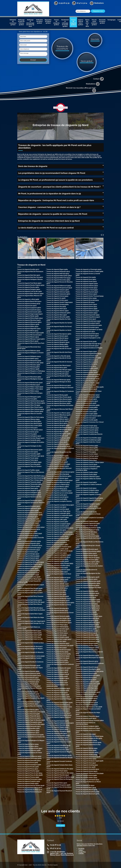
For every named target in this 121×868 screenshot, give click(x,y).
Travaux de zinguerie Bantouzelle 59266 (88, 684)
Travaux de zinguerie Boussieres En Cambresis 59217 (87, 570)
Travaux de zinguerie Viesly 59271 (27, 428)
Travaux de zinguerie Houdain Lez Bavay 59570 (59, 605)
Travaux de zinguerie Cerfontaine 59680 (88, 467)
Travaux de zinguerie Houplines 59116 (58, 601)
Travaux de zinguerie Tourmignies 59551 (29, 462)
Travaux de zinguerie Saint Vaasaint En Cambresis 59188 (29, 582)
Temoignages (111, 20)
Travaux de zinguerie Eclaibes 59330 (87, 368)
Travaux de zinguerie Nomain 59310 (57, 336)
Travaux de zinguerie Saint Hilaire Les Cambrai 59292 (29, 628)
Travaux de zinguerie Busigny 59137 (87, 532)
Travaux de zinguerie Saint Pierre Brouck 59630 (30, 605)
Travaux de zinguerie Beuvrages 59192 (87, 618)
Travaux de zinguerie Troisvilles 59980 (29, 454)
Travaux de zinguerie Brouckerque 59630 (88, 551)
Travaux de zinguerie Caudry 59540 (86, 474)
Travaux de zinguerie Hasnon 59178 (57, 672)
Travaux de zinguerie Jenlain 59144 (57, 588)
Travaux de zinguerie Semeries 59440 (29, 550)
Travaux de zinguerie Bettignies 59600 (87, 625)
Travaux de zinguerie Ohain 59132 (57, 309)
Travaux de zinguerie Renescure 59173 (29, 718)
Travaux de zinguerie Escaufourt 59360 (88, 792)
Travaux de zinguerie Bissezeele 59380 (88, 610)
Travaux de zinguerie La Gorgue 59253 (58, 709)
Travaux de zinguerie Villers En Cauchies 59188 (30, 414)
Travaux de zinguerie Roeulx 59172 (28, 704)
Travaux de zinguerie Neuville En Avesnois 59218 (59, 363)
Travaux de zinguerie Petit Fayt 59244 (58, 274)
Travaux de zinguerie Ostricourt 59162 (58, 292)
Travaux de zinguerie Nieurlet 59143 (57, 338)
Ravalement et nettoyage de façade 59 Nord (65, 23)
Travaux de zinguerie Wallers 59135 (28, 391)
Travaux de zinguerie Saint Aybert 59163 (29, 633)
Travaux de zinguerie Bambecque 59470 (88, 692)
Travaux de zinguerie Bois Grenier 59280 (88, 602)
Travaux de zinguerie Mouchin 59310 (58, 374)
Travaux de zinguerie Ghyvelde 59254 (58, 725)
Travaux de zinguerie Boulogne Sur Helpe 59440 (88, 588)
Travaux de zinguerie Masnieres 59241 (58, 444)
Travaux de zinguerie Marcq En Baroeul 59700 (60, 472)
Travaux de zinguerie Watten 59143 (28, 359)
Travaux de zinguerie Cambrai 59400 (87, 521)
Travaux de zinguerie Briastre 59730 (87, 555)
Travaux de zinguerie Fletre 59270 (57, 783)
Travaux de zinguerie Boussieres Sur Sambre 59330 (89, 567)
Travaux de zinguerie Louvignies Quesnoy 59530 (59, 502)
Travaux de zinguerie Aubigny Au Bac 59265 (89, 738)
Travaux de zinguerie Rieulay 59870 (28, 710)
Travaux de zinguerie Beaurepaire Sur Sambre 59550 (90, 658)
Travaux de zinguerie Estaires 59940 (87, 313)
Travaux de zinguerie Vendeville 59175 (29, 440)
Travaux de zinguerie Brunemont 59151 (88, 536)
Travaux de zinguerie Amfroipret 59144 (87, 780)
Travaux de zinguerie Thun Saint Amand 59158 (31, 478)
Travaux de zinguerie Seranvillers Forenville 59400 (31, 538)
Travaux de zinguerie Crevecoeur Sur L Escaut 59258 (90, 423)
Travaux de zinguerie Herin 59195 (57, 635)
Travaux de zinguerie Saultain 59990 (28, 560)
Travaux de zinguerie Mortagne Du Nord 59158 (59, 383)
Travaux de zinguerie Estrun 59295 (86, 298)
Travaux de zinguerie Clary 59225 (86, 452)
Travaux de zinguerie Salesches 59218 (29, 577)
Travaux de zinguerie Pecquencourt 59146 (59, 288)
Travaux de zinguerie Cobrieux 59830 (87, 450)
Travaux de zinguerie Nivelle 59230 (57, 340)
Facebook (81, 849)
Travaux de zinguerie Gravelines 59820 (58, 697)
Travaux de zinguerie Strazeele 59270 (29, 506)
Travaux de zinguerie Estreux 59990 (87, 309)
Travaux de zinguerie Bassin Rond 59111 (29, 301)
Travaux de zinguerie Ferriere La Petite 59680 (90, 271)
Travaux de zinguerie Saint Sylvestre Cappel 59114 (31, 586)
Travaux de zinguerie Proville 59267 (28, 767)
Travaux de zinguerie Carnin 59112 (86, 488)
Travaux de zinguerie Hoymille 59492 (58, 596)
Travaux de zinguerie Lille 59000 (56, 530)
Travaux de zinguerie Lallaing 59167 (57, 580)
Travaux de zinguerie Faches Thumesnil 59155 (90, 296)
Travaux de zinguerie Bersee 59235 (86, 633)
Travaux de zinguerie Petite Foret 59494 (58, 278)
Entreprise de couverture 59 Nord (13, 22)
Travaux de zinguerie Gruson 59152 (57, 693)
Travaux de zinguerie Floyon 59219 (57, 771)
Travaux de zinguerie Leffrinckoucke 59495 (59, 551)
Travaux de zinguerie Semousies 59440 (29, 548)
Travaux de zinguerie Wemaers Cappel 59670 (31, 339)
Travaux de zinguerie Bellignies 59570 (87, 648)
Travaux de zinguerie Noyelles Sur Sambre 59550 (59, 324)
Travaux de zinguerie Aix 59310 (85, 785)
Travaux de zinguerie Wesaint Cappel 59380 (31, 333)
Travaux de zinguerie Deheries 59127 (87, 401)
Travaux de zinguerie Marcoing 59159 (58, 474)
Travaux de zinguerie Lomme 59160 (57, 522)
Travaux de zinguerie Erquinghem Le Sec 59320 (88, 339)
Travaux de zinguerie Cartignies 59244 (87, 490)
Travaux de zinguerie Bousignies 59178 (88, 577)
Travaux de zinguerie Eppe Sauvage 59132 (89, 344)
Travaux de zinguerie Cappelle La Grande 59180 (88, 495)
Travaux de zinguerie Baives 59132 (86, 694)
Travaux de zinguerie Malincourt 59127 (58, 482)
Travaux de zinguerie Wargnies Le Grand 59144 (30, 374)
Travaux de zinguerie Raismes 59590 (28, 731)
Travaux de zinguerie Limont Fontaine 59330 (60, 528)
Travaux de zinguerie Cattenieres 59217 (88, 477)
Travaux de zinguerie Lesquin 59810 (57, 545)
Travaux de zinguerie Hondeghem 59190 (59, 620)
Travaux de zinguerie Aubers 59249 (86, 740)
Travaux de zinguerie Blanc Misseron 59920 (30, 294)
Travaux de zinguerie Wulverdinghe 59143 (30, 318)
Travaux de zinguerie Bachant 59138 (87, 703)
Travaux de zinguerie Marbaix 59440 (57, 478)
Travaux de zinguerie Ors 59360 (56, 298)
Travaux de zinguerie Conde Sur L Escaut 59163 (88, 443)
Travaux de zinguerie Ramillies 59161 (28, 728)
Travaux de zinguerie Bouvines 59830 (87, 560)
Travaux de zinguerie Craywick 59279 (87, 430)
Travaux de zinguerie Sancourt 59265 (29, 571)
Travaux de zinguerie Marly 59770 (57, 460)
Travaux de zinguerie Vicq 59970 (27, 434)
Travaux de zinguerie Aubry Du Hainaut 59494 (90, 736)
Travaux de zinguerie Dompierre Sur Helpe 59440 (89, 392)
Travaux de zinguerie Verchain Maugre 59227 (31, 438)
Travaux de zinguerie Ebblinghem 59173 (88, 374)
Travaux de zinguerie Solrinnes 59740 (29, 525)
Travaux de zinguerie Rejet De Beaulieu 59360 (31, 720)
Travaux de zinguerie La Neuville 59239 (58, 356)
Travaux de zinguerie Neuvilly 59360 (57, 346)
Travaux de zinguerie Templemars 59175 (29, 501)
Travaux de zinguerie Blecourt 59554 (87, 604)
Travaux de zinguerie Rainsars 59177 (28, 733)
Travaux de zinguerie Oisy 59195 (56, 307)
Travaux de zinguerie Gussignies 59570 (58, 688)
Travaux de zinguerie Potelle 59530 (28, 783)
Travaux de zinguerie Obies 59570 (57, 315)
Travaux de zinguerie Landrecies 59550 (58, 570)
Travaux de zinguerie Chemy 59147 (86, 460)
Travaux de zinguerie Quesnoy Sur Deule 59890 (30, 753)
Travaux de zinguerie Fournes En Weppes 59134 (59, 753)
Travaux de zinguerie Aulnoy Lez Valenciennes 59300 (86, 723)
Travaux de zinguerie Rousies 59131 (28, 678)
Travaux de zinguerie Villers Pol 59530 (29, 405)
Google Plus (82, 852)
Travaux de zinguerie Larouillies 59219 (58, 565)
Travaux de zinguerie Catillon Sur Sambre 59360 (88, 479)
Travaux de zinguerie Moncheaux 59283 (58, 403)
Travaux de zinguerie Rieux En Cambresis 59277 (30, 707)
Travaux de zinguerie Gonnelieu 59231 (58, 711)
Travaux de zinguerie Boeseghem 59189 (88, 600)
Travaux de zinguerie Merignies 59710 (58, 425)
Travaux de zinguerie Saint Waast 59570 (29, 579)
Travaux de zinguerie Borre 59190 (86, 598)
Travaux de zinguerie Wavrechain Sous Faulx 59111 (31, 344)
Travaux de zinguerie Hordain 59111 (57, 610)
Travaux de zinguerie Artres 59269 (86, 750)
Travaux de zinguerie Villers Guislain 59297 (30, 411)
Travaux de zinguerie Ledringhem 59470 (59, 555)
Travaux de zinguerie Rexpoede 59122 (29, 716)
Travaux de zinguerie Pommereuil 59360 (29, 792)
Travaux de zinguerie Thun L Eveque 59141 (30, 480)
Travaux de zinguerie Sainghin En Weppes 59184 (30, 649)
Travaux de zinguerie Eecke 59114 (86, 366)
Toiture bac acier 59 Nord (87, 23)
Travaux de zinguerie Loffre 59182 (57, 520)
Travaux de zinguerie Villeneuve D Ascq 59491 (90, 773)
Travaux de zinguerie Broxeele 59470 (87, 549)
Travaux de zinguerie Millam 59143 (57, 417)
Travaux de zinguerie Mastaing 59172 (58, 440)
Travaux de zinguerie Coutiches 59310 (87, 428)
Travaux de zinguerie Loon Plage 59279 (58, 511)
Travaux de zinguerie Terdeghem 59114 (29, 493)
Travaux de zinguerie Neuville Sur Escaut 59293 (59, 349)
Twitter (81, 850)
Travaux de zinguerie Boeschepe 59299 (88, 606)
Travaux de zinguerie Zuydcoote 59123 (29, 310)
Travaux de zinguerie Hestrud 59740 (57, 627)
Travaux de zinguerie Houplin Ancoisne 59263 (60, 603)
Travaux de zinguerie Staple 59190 (28, 517)
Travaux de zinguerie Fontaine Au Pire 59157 (60, 769)
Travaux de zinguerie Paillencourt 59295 (59, 286)
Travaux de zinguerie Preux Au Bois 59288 (30, 775)
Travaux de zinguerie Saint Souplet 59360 (30, 588)
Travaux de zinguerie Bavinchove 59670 (88, 675)
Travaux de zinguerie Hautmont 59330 (58, 656)
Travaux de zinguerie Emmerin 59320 (87, 356)
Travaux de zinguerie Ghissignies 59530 (58, 731)
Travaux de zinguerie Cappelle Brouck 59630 (89, 498)
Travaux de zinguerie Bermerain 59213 (87, 639)
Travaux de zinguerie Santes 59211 (28, 568)
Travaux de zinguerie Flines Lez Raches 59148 (60, 777)
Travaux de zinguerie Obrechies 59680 (58, 317)
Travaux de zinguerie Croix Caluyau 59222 (88, 416)
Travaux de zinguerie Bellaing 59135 (87, 650)
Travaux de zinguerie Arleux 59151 (86, 759)
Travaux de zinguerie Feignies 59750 (87, 284)
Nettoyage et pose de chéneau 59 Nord (21, 22)
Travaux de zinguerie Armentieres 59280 (88, 757)
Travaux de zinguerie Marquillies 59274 (58, 446)
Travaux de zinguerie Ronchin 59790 (28, 694)
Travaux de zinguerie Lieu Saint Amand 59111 (60, 534)
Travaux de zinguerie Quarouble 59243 (29, 760)
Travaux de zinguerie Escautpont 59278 (88, 323)
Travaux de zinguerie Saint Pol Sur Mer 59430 (31, 602)
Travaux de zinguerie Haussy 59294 (57, 660)
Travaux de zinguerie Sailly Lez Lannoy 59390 (31, 656)
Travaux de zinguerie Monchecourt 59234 (59, 401)
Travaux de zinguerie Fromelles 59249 (58, 736)
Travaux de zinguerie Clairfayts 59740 (87, 456)
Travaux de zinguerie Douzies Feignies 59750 (31, 285)
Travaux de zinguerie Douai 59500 (86, 385)
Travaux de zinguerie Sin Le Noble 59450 (30, 533)
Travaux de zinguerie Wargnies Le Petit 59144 (31, 371)
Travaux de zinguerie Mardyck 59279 (58, 466)
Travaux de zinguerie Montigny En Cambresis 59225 (60, 392)
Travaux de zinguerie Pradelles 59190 (29, 781)
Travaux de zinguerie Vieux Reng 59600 (29, 421)
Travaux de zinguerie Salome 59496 (28, 575)
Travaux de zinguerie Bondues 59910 (87, 595)
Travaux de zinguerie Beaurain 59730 (87, 661)
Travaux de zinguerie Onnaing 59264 (58, 304)
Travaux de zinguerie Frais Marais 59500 (29, 283)
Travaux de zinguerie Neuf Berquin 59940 (59, 370)
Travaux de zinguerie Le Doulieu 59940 (88, 383)
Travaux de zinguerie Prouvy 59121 (28, 769)
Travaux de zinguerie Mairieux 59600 (58, 487)
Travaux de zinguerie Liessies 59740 (57, 536)
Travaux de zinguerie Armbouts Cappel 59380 (90, 761)
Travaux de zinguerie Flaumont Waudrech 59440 (59, 792)
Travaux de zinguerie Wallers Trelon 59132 (30, 389)
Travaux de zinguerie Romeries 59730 (29, 696)
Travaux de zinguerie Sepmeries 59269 (29, 541)
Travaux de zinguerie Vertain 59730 (28, 432)
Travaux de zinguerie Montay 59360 (57, 395)
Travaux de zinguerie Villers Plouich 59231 (30, 407)
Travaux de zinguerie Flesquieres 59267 (58, 785)
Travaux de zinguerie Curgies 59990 (87, 414)
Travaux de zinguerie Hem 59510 (56, 641)
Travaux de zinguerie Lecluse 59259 (57, 559)
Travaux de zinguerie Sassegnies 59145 (29, 566)
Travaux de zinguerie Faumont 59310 (87, 292)
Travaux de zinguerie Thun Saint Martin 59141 (31, 476)
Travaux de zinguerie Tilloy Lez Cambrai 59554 (29, 467)
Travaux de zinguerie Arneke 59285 (86, 755)
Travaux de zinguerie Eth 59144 (85, 302)
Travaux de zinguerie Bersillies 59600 (87, 635)
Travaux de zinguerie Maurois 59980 (57, 432)
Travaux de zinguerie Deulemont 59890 (88, 397)
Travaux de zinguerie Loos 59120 (56, 507)
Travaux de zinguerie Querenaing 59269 (29, 758)
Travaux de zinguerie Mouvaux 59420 (58, 372)
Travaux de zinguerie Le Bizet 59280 (28, 299)
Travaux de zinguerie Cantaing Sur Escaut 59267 (88, 509)
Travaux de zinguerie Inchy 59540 (57, 590)
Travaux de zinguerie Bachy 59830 (86, 700)
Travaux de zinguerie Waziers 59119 (28, 337)
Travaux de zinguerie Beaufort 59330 (87, 667)
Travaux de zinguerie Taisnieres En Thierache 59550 (31, 503)
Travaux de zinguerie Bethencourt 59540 (88, 627)
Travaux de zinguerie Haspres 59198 (57, 670)
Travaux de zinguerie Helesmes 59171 (58, 643)
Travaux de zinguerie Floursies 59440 (58, 775)
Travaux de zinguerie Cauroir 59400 (87, 464)
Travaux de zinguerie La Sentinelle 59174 (30, 546)
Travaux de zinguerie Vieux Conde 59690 (30, 426)
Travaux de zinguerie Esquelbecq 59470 (88, 317)
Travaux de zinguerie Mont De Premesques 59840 (30, 272)
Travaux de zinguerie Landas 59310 (57, 572)
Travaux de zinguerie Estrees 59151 (86, 307)
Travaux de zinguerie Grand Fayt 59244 (58, 705)
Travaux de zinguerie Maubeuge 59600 (58, 438)
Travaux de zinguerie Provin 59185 (28, 763)
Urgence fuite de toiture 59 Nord (81, 22)
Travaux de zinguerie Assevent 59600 (87, 752)
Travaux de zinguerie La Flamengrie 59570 (89, 269)
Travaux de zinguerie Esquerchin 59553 (88, 315)
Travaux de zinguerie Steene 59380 (28, 510)
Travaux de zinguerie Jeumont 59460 (58, 586)
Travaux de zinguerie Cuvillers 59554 (87, 410)
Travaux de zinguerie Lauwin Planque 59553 (60, 563)
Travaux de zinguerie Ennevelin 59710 (87, 346)
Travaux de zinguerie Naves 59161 (57, 368)
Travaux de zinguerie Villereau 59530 (28, 419)
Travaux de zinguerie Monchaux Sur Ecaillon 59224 (60, 406)
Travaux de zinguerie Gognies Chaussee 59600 (59, 718)
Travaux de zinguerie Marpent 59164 (57, 456)
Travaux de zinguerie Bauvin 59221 (86, 678)
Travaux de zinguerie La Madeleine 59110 (59, 491)
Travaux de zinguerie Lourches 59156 (58, 509)
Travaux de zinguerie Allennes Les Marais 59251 (88, 783)
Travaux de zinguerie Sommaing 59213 (29, 521)
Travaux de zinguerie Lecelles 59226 (58, 561)
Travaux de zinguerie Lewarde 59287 (58, 538)
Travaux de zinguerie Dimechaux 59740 (88, 395)
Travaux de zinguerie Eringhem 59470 (87, 336)
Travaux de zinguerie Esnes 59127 (86, 319)
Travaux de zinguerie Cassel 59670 (86, 482)
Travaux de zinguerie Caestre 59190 (87, 526)
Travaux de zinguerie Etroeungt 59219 (87, 300)
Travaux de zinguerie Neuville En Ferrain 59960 (59, 359)
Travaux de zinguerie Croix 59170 (86, 418)
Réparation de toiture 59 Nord (48, 21)
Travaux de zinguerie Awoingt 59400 (87, 705)
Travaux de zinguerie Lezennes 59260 (58, 540)
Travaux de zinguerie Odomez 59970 (58, 311)
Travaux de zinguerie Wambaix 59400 (29, 385)
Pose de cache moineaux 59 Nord (94, 22)
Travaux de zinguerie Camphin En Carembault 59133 (90, 518)
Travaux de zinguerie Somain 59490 (28, 523)
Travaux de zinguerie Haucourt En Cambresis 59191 (60, 665)
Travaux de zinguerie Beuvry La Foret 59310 (89, 616)
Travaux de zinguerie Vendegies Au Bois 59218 (29, 447)
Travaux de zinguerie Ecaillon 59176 (87, 372)
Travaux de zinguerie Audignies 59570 (87, 726)
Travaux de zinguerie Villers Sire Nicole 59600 (31, 403)
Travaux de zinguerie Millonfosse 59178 (58, 415)
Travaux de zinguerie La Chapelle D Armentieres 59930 (87, 469)
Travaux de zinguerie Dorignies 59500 (29, 289)
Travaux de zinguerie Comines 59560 (87, 446)
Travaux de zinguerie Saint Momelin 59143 (30, 608)
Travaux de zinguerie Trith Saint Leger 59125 (31, 456)
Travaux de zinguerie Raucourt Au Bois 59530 (31, 724)
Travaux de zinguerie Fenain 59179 (86, 281)
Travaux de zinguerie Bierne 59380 (86, 612)
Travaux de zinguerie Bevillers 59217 (87, 614)
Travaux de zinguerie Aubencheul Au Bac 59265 (88, 745)
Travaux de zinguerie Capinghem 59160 (88, 504)
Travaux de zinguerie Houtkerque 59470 (59, 598)
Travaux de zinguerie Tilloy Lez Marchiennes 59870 (31, 473)
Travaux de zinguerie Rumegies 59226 (29, 666)
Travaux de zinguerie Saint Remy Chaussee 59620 (30, 597)
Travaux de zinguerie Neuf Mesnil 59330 (59, 365)
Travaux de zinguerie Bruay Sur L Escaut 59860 (88, 546)
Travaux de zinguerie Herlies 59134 (57, 633)
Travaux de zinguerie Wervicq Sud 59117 (29, 335)
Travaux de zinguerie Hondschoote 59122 (59, 623)
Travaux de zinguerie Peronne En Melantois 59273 (60, 283)
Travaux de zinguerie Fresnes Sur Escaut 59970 (59, 743)
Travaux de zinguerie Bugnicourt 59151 (88, 530)
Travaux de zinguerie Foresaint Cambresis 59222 (59, 762)
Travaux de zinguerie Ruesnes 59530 (28, 671)
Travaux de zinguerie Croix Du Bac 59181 (30, 291)
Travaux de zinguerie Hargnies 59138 (58, 674)
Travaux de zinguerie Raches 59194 (28, 744)
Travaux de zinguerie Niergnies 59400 (58, 342)
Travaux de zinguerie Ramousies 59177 (29, 726)
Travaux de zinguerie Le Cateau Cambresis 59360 (89, 485)
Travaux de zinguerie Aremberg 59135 (29, 304)
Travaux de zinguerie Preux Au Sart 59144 (30, 773)
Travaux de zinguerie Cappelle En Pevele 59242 (88, 501)
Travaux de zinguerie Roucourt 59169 (29, 680)
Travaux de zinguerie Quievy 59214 (28, 746)
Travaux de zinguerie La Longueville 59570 (59, 515)
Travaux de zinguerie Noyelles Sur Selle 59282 (59, 320)
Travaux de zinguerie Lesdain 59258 (57, 549)
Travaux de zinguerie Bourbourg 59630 (88, 585)
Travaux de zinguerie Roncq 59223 (28, 692)
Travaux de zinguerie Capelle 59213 (87, 506)
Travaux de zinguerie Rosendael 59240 (29, 686)
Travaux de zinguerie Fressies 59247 (57, 738)
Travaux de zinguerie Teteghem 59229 (29, 491)
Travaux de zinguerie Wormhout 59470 (29, 320)
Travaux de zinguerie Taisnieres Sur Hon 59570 (29, 498)
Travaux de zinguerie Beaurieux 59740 (87, 655)
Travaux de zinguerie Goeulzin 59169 (58, 721)
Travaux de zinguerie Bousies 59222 (87, 579)
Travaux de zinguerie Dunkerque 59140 (88, 379)
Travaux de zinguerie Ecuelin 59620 (87, 364)
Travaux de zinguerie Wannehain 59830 (29, 377)
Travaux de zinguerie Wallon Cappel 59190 (30, 387)
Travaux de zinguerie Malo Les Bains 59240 (59, 480)
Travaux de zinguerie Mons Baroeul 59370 (59, 399)
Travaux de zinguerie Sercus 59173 (28, 536)
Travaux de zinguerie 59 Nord (73, 22)
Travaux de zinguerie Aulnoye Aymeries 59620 (90, 720)
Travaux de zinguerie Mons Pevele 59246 (59, 397)
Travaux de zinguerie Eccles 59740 (86, 370)
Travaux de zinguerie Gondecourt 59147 (59, 713)
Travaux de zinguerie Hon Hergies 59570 (59, 618)
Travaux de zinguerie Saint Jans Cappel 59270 (31, 621)
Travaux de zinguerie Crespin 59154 (87, 426)
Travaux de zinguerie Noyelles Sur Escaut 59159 (59, 327)
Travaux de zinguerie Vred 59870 (27, 399)
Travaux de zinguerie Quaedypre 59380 (29, 765)
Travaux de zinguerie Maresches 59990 (58, 464)
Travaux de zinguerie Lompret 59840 (58, 517)
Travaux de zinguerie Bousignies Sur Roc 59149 (88, 574)
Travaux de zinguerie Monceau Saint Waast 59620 (60, 410)
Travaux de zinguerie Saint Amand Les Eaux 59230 (30, 644)
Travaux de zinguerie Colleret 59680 (87, 448)
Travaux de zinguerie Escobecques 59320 (88, 321)
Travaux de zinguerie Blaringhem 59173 (88, 608)
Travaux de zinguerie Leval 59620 (57, 543)
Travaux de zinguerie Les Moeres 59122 (58, 413)
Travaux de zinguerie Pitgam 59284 (57, 269)
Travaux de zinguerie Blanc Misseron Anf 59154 (30, 296)
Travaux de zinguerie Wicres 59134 (28, 331)
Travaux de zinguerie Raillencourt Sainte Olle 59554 (31, 738)
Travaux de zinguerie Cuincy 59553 (86, 412)
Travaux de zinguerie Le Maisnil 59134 (58, 485)
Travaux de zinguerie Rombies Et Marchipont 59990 (31, 699)
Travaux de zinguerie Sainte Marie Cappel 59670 (30, 615)
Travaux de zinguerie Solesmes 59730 (29, 529)
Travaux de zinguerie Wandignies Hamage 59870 (30, 380)
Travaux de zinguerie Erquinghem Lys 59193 (89, 329)
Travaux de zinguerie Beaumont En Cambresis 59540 (90, 664)
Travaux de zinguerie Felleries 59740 (87, 286)
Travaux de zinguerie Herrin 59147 (57, 631)
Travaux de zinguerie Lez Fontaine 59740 (59, 547)
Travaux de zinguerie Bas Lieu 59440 (87, 686)
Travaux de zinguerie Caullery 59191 (87, 472)
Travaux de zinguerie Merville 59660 (57, 421)
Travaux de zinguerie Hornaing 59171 (58, 608)
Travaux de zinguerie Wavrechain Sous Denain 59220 (29, 348)
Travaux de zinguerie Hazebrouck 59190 (59, 650)
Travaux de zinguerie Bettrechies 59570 (88, 623)
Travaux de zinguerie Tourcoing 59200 (29, 464)
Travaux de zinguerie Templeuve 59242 (29, 495)
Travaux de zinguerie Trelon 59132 (28, 460)
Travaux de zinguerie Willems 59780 (28, 324)
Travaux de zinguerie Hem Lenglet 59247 (59, 639)
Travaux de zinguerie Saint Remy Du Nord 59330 (30, 593)
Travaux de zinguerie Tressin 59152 (28, 458)
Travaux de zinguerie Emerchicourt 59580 (88, 358)
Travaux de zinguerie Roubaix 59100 (28, 682)
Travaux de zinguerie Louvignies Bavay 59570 (60, 505)
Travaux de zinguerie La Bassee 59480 (87, 682)
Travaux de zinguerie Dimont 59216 (86, 389)
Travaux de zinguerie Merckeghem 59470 (59, 427)
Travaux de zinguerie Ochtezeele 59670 (58, 313)
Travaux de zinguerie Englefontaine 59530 (89, 354)
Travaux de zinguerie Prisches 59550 (28, 771)
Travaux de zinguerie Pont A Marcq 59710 (30, 788)
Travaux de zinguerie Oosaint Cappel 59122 (60, 302)
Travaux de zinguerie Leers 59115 (57, 553)
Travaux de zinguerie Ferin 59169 (86, 277)
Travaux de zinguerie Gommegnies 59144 (59, 715)
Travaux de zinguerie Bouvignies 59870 (88, 562)
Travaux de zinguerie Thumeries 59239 (29, 482)
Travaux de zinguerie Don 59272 (27, 306)
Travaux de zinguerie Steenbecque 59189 (30, 515)
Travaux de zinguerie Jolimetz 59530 (57, 584)
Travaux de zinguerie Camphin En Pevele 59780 (88, 515)
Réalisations (93, 84)
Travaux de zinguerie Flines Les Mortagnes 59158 (59, 780)
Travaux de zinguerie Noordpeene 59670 (59, 334)
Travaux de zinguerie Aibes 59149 (86, 788)
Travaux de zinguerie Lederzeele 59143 (58, 557)
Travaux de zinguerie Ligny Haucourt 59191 (59, 532)
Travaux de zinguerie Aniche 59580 (86, 775)
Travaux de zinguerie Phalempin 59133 (58, 271)
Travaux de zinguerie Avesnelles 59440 (88, 716)
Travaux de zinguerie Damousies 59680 (88, 405)
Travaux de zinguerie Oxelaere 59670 (58, 290)
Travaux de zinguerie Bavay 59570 (86, 680)
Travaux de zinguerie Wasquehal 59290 (29, 361)
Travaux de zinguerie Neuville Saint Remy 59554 (59, 353)
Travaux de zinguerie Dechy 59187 (86, 403)
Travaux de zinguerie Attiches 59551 (87, 748)
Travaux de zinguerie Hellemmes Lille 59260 (60, 646)
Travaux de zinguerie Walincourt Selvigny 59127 (30, 394)
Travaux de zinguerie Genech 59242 (57, 729)
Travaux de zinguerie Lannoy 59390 (57, 568)
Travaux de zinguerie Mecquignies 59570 (59, 430)
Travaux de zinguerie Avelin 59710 (86, 718)
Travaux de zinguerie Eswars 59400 (86, 304)
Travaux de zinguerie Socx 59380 (27, 531)
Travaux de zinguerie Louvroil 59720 (57, 497)
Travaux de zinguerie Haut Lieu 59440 (58, 658)
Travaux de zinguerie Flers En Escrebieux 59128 (59, 788)
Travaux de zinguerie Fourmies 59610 (58, 750)
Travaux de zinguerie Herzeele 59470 (58, 629)
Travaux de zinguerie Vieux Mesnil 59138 (30, 423)
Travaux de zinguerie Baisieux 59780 (87, 696)
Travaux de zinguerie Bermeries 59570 (87, 637)
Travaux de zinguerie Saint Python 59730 (30, 600)
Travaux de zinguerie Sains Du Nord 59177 (30, 647)
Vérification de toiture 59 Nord (39, 21)
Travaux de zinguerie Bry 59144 (85, 534)
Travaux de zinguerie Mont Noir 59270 (29, 275)
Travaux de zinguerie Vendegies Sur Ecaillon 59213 (31, 443)
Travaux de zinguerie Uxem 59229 (28, 452)
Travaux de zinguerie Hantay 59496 (57, 676)
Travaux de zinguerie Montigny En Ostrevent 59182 (60, 388)
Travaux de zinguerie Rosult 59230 (28, 684)
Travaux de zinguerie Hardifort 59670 (58, 678)
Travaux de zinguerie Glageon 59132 (57, 727)
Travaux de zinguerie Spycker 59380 (28, 519)
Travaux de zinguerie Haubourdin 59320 (59, 668)
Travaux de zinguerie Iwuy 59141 (56, 592)
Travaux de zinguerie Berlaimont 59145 (88, 641)
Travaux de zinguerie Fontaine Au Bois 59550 (60, 773)
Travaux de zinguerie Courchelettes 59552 (89, 438)
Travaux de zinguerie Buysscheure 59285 (88, 528)
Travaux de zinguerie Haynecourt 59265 (58, 654)
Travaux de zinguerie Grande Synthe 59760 (59, 703)
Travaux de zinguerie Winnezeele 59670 (29, 322)
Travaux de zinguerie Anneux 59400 (87, 771)
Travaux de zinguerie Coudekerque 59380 (88, 440)
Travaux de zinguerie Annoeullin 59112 (87, 769)
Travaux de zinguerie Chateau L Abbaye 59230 (90, 462)
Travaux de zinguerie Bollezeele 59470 (88, 593)
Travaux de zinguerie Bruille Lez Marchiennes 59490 (90, 543)
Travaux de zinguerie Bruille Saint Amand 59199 (88, 539)
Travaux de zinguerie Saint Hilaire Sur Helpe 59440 (31, 618)
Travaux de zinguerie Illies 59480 (56, 594)
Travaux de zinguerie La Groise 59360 (58, 695)
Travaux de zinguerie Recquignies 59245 (29, 722)
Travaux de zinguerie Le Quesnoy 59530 (29, 756)
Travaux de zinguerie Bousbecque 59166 (88, 581)
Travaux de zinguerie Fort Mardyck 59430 (59, 755)
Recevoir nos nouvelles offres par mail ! (81, 90)
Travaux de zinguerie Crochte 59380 (87, 420)
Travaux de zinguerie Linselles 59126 (58, 526)
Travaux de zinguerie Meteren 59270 (57, 419)
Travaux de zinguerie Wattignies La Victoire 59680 (30, 354)
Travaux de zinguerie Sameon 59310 (28, 573)
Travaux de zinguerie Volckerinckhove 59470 (31, 401)
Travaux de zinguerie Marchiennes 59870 (59, 476)
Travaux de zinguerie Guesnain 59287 (58, 691)
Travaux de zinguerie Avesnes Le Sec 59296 (89, 707)
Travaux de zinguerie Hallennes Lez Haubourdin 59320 (57, 686)
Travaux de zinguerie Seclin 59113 (28, 552)
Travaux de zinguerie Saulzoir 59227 (28, 558)
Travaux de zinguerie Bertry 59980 (86, 629)
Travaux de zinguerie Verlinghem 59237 (29, 436)
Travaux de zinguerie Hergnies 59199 (58, 637)
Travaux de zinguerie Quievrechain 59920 (30, 748)
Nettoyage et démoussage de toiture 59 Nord (30, 23)
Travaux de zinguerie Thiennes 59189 (28, 486)
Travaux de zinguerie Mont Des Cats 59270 (30, 277)
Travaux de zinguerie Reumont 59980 (29, 714)
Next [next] (103, 235)
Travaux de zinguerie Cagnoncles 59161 (88, 523)
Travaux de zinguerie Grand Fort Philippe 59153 (59, 700)
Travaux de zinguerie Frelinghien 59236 (58, 746)
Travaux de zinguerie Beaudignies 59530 (88, 669)
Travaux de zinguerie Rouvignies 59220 (29, 676)
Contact (98, 79)
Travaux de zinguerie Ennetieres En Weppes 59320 (89, 349)
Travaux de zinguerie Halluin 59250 (57, 683)
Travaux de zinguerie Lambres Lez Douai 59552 (59, 575)
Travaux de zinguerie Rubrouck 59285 (29, 673)
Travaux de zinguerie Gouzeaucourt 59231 (59, 707)
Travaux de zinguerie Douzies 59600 (28, 287)
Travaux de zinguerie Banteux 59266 (87, 690)
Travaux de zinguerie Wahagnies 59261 (29, 397)
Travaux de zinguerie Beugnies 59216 (87, 620)
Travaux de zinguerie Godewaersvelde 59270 (60, 723)
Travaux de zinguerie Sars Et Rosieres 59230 (31, 562)
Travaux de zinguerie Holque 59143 (57, 625)
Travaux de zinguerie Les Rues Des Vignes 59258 (30, 668)
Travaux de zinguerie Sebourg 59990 (28, 556)
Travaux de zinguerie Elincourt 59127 (87, 360)
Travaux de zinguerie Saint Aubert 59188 (30, 635)
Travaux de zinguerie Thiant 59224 (28, 488)
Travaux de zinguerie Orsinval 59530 (57, 296)
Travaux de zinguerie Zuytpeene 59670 (29, 308)
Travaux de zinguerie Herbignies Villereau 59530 (30, 280)
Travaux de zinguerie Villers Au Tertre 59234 (31, 417)
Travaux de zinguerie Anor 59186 (86, 767)
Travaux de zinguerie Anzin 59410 (86, 763)
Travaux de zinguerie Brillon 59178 (86, 553)
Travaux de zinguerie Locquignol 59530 (58, 524)
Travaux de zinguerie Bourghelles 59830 (88, 583)
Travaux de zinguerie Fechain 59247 (87, 288)
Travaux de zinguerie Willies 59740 (28, 326)
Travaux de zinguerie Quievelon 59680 (29, 750)
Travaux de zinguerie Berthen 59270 (87, 631)
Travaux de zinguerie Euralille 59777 (28, 269)
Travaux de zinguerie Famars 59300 (87, 294)
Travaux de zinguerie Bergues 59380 (87, 643)
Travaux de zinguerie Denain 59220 (86, 399)
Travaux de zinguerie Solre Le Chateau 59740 (31, 527)
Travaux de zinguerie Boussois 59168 (87, 564)
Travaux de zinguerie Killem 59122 (57, 582)
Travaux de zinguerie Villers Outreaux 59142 (31, 409)
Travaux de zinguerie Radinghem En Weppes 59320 (31, 741)
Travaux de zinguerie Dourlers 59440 (87, 381)
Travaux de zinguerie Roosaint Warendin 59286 (30, 689)
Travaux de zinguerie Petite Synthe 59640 (59, 276)
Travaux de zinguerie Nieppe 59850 (57, 344)
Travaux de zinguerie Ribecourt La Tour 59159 (31, 712)
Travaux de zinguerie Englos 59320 (86, 352)
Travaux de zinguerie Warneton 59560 (29, 365)
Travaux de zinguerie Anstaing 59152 (87, 765)
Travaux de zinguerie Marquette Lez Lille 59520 (59, 453)
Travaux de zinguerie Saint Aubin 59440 (29, 637)
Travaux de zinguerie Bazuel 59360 (86, 673)
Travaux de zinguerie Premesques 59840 (30, 779)
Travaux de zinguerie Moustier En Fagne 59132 (59, 377)
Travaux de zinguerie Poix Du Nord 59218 (30, 790)
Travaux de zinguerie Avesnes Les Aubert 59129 (88, 710)
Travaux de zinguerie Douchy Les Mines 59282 (90, 387)
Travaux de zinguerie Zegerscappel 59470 (30, 314)
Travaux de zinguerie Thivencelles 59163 (30, 484)
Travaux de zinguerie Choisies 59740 (87, 454)
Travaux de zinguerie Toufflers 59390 (28, 470)
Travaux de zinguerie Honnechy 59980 (58, 616)
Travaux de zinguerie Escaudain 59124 (87, 327)
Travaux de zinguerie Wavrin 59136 (28, 341)
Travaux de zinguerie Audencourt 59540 (88, 728)
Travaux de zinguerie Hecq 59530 (57, 648)
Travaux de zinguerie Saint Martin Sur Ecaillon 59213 (31, 611)
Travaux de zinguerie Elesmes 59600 (87, 362)
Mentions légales (53, 865)
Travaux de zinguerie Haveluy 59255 (57, 652)
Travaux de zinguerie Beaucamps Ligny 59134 (90, 671)
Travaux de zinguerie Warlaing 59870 (29, 367)
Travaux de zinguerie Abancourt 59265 (87, 794)
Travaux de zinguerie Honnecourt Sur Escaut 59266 (60, 613)
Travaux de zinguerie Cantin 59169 (86, 512)
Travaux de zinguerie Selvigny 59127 (28, 554)
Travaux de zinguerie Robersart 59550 (29, 702)
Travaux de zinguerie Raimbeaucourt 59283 (30, 735)
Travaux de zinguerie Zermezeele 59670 (29, 312)
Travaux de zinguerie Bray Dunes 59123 (88, 558)
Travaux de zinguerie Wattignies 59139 (29, 356)
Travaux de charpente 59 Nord (56, 22)
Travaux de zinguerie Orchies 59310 (57, 300)
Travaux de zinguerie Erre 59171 (85, 332)
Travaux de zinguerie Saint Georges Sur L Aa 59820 (31, 624)
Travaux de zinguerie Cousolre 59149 (87, 432)
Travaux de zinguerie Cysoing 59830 (87, 407)
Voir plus (60, 826)
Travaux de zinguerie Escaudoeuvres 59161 (89, 325)
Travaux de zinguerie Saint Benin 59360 (29, 631)
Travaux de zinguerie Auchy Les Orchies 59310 (88, 731)
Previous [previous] (101, 235)
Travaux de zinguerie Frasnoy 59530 (57, 748)
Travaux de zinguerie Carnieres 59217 (87, 492)
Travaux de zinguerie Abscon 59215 (86, 790)
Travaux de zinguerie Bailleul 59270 (87, 698)
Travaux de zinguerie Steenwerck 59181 (29, 508)
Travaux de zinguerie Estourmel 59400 (87, 311)
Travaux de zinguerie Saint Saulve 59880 (30, 591)
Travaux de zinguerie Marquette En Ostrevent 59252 (60, 449)
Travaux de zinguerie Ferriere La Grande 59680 (88, 274)
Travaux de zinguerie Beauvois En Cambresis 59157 (89, 653)
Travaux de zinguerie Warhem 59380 (28, 369)
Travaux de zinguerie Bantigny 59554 (87, 688)
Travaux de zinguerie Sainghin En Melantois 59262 (30, 653)
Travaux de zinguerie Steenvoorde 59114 (30, 513)
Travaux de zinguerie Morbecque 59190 (58, 380)
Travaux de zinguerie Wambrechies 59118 (30, 383)
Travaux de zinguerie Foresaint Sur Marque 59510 (59, 758)
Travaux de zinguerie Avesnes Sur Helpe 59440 (88, 713)
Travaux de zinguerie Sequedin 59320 (29, 543)
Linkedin (81, 854)
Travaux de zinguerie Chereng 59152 (87, 458)
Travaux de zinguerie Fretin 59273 (57, 733)
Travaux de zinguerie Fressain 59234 (57, 740)
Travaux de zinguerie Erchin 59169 (86, 342)
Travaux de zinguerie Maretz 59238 (57, 462)
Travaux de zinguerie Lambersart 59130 (58, 578)
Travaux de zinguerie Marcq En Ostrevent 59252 (59, 469)
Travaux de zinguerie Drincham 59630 (87, 377)
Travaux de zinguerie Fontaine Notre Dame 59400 (59, 766)
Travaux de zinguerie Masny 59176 (57, 442)
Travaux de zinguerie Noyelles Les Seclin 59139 (59, 331)
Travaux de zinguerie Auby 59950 (86, 734)
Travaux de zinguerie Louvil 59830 (57, 499)
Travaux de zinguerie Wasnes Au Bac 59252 (30, 363)
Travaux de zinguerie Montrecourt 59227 (59, 385)
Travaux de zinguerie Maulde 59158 (57, 436)
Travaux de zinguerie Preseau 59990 (28, 777)
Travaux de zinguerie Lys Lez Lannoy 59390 (60, 493)
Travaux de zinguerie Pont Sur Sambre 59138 (31, 786)
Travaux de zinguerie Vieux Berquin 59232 (30, 430)
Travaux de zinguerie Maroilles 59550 (58, 458)
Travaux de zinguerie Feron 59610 (86, 279)
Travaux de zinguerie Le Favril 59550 (87, 290)
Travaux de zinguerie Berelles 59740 (87, 646)
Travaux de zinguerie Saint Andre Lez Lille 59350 (30, 640)
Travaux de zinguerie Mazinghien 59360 (58, 434)
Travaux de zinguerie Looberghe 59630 (58, 513)
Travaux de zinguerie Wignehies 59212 (29, 329)
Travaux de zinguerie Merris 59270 (57, 423)
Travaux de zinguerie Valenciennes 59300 (30, 450)
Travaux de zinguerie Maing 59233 (57, 489)
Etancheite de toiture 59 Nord (102, 21)
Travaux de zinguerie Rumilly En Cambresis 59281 (30, 663)
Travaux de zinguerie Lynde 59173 (57, 495)
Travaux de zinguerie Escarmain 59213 (87, 334)
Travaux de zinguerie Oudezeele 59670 (58, 294)
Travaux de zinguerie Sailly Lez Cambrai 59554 (29, 659)
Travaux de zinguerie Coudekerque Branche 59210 (89, 435)
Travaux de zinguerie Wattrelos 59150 (29, 351)
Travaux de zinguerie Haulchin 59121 (58, 662)
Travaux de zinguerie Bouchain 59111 (87, 591)
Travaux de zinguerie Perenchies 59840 (58, 280)
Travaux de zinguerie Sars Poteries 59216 (30, 564)
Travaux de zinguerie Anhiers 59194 (86, 778)
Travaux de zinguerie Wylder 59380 (28, 316)
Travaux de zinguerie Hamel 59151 (57, 681)
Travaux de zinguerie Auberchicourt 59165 (89, 743)
